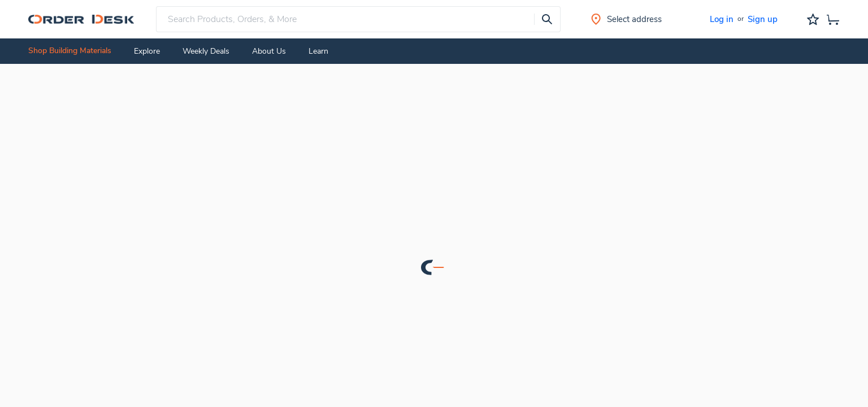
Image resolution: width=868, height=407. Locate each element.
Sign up (763, 19)
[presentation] (547, 19)
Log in (722, 19)
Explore (147, 51)
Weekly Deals (206, 51)
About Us (269, 51)
